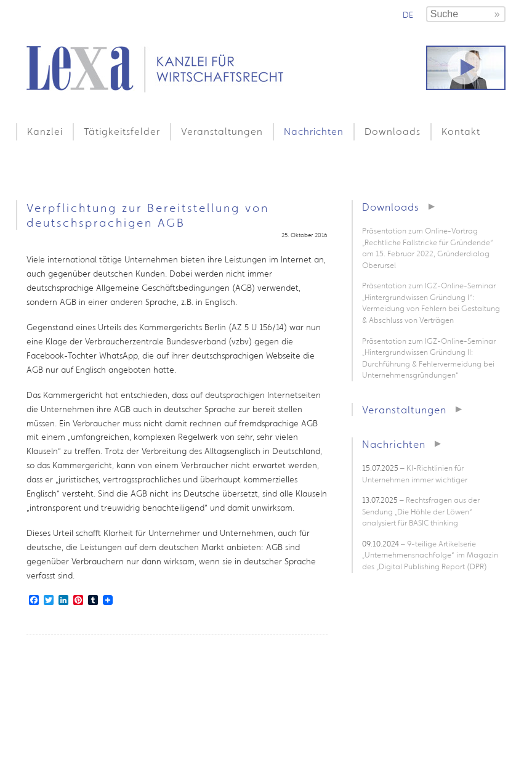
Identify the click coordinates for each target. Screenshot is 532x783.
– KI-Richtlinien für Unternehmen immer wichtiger (415, 474)
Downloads (393, 131)
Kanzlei (45, 131)
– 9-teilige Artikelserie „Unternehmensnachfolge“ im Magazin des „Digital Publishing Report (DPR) (430, 555)
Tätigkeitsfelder (122, 131)
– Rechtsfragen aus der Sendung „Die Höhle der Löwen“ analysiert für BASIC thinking (421, 511)
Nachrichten (314, 131)
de (408, 15)
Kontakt (461, 131)
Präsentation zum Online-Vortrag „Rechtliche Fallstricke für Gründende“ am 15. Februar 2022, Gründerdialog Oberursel (428, 248)
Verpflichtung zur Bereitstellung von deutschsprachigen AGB (148, 215)
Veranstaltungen (222, 131)
